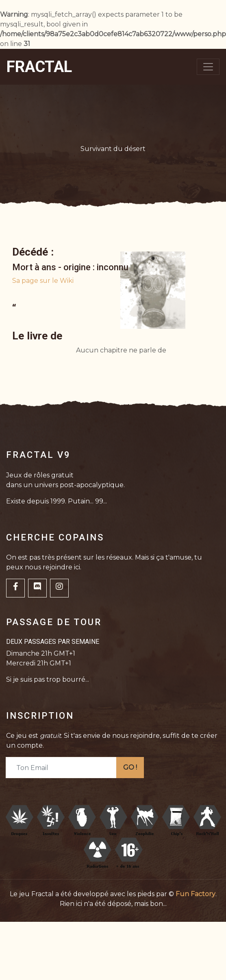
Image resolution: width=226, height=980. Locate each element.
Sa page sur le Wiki (43, 281)
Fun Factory (196, 894)
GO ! (130, 767)
